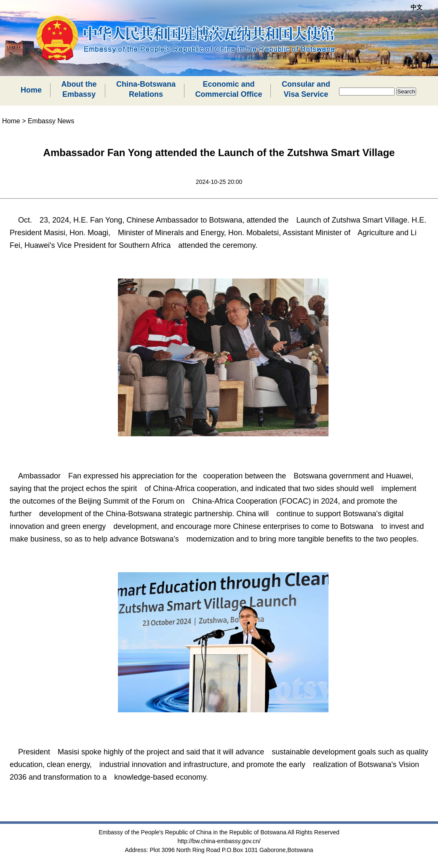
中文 (417, 7)
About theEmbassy (79, 89)
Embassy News (51, 121)
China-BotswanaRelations (146, 89)
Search (406, 92)
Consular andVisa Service (306, 89)
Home (31, 90)
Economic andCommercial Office (228, 89)
